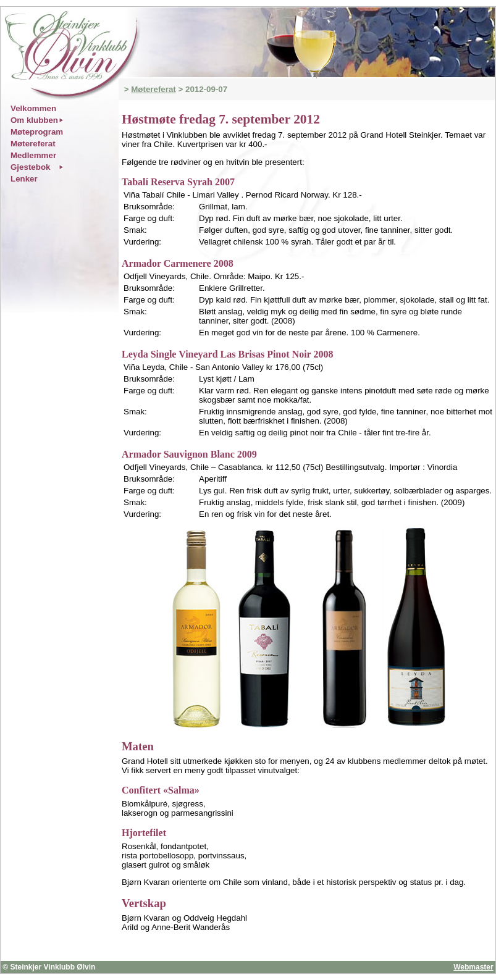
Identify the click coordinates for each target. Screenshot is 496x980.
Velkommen (33, 108)
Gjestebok (30, 167)
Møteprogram (37, 132)
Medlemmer (33, 155)
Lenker (24, 179)
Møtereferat (153, 89)
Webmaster (473, 967)
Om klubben (34, 120)
